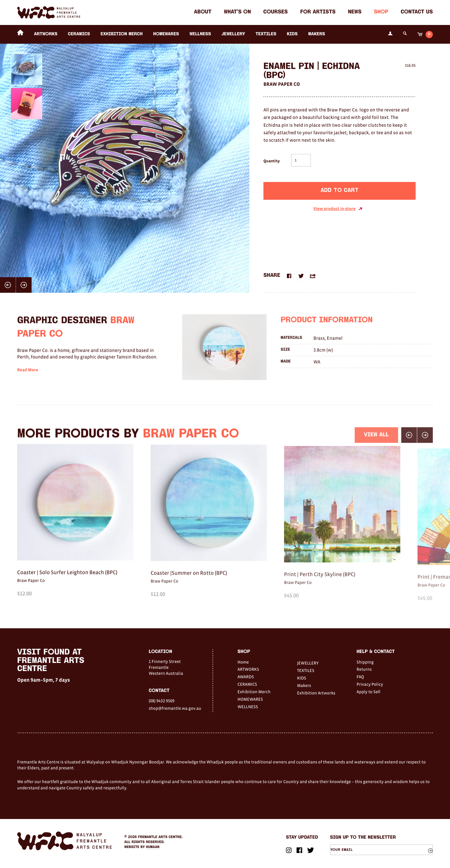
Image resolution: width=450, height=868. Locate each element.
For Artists (318, 12)
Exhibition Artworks (316, 693)
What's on (237, 12)
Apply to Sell (368, 692)
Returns (364, 669)
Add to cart (340, 191)
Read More (28, 381)
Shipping (365, 662)
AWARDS (246, 677)
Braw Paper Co (282, 84)
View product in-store (338, 209)
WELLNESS (200, 34)
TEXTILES (266, 34)
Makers (317, 34)
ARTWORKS (46, 34)
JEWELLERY (233, 34)
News (355, 12)
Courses (276, 12)
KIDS (292, 34)
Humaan (153, 847)
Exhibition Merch (122, 34)
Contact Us (417, 12)
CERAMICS (79, 34)
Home (243, 662)
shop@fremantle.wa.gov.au (175, 708)
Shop (381, 12)
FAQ (360, 677)
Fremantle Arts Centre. (160, 837)
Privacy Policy (370, 684)
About (203, 12)
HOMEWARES (166, 34)
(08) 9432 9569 (162, 701)
